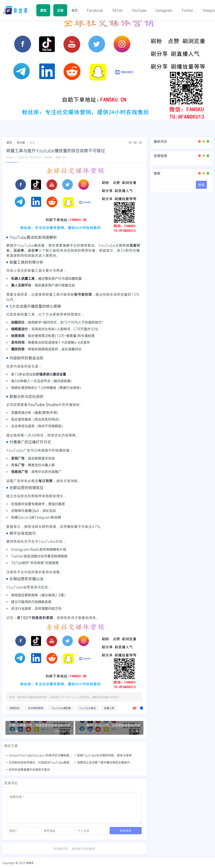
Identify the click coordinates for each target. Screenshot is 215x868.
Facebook (95, 10)
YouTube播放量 (61, 708)
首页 (74, 10)
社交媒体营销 (36, 708)
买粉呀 (114, 697)
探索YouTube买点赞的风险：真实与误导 (104, 755)
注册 (60, 10)
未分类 (21, 142)
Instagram (163, 10)
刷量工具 (109, 708)
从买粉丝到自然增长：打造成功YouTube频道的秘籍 (43, 762)
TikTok (117, 10)
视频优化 (15, 708)
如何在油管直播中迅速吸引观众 (29, 769)
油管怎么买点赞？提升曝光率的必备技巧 (104, 762)
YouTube (138, 10)
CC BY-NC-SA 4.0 (68, 697)
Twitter (186, 10)
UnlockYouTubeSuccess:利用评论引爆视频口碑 (42, 755)
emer (10, 157)
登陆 (43, 10)
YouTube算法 (87, 708)
